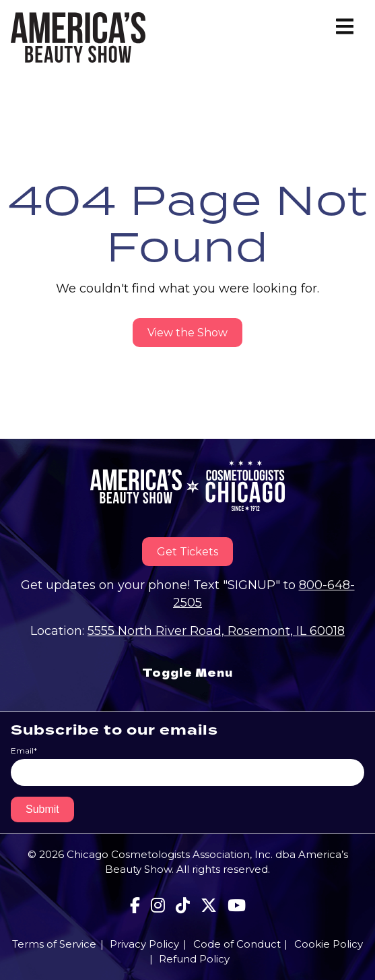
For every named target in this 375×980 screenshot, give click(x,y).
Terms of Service (54, 944)
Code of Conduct (237, 944)
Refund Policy (194, 959)
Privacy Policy (144, 944)
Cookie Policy (329, 944)
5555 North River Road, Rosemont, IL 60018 (216, 631)
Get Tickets (188, 552)
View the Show (188, 333)
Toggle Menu (188, 672)
